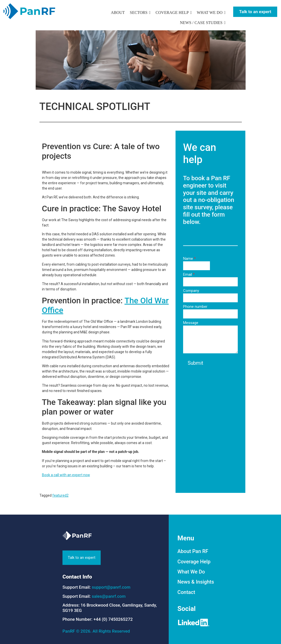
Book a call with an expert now (66, 475)
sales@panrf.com (109, 596)
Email (189, 275)
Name (189, 259)
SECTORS (139, 13)
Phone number (195, 307)
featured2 (60, 495)
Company (191, 291)
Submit (196, 363)
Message (191, 323)
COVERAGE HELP (172, 13)
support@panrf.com (111, 587)
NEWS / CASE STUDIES (201, 23)
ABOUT (118, 13)
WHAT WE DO (210, 13)
